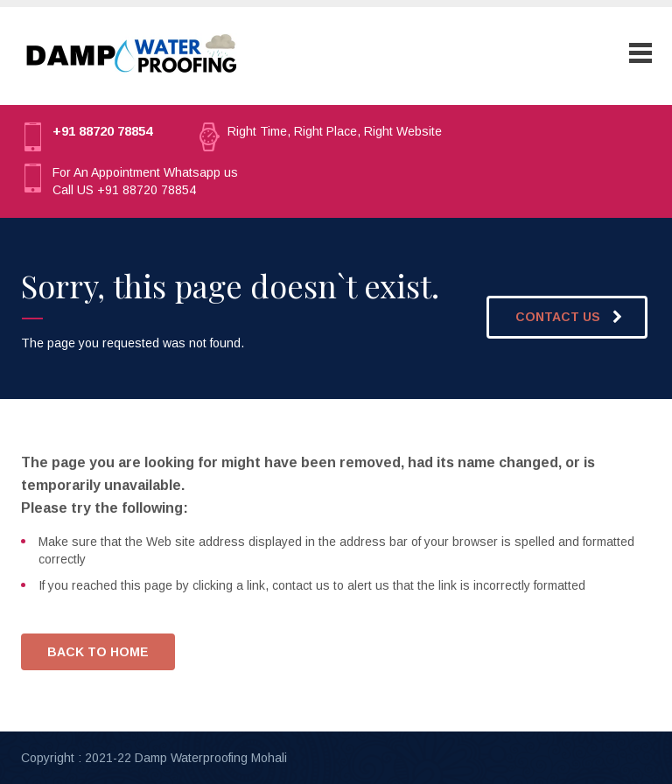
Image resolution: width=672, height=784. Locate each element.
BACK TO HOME (98, 652)
